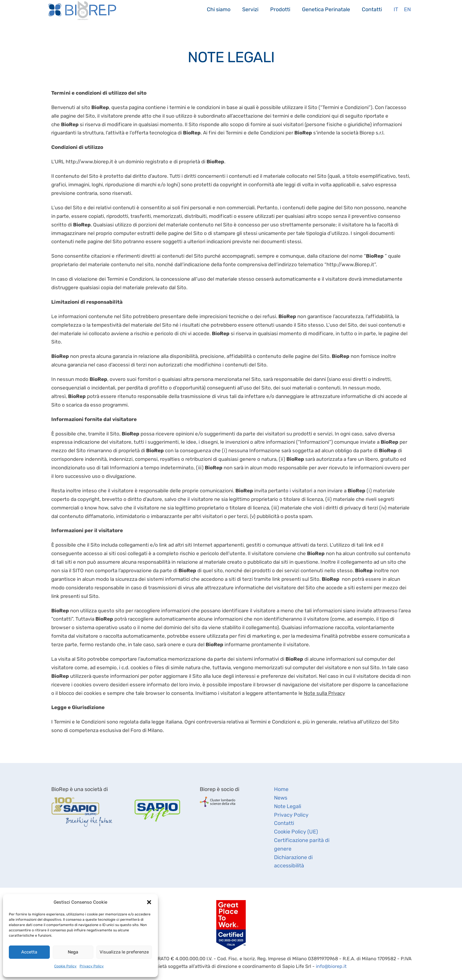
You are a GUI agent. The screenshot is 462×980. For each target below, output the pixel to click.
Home (281, 789)
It (396, 9)
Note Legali (288, 806)
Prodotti (280, 9)
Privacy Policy (92, 966)
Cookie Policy (65, 966)
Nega (73, 952)
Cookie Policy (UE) (296, 832)
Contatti (372, 9)
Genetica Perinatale (326, 9)
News (281, 798)
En (407, 9)
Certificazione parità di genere (302, 845)
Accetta (29, 952)
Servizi (250, 9)
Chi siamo (219, 9)
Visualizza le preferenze (124, 952)
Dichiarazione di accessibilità (293, 862)
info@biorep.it (331, 966)
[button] (149, 902)
